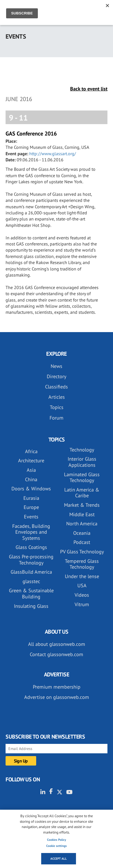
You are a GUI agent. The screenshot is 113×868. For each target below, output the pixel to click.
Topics (57, 407)
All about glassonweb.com (57, 644)
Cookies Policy (56, 840)
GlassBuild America (31, 572)
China (31, 479)
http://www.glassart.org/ (53, 154)
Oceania (82, 533)
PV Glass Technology (82, 552)
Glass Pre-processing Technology (31, 560)
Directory (56, 376)
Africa (31, 451)
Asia (31, 470)
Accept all (59, 859)
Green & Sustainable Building (31, 594)
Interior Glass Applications (82, 462)
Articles (57, 397)
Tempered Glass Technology (82, 564)
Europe (31, 507)
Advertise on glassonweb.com (57, 697)
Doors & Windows (31, 489)
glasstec (31, 581)
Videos (82, 595)
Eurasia (31, 498)
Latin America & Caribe (82, 493)
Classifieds (56, 387)
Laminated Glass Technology (82, 477)
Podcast (82, 542)
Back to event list (89, 89)
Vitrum (82, 604)
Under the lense (82, 576)
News (56, 366)
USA (82, 585)
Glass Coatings (31, 547)
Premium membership (57, 687)
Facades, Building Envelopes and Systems (31, 532)
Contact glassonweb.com (56, 654)
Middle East (82, 514)
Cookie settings (56, 846)
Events (31, 517)
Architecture (31, 461)
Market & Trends (82, 505)
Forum (56, 418)
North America (82, 524)
